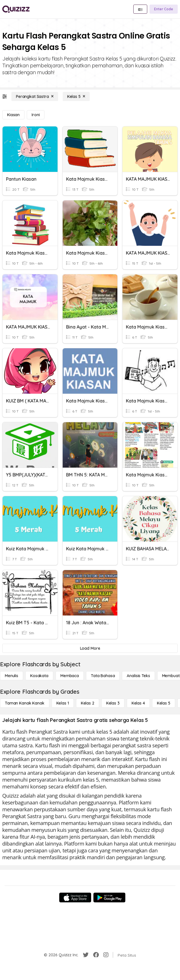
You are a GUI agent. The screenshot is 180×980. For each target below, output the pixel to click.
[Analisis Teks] (138, 676)
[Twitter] (86, 955)
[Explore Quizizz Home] (16, 9)
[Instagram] (106, 955)
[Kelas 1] (63, 703)
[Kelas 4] (138, 703)
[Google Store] (109, 898)
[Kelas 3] (113, 703)
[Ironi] (36, 115)
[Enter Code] (164, 9)
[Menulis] (12, 676)
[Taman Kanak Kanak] (25, 703)
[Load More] (90, 648)
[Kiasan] (13, 115)
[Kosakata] (39, 676)
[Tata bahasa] (103, 676)
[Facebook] (96, 955)
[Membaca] (70, 676)
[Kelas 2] (88, 703)
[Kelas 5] (76, 96)
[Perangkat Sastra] (35, 96)
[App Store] (75, 898)
